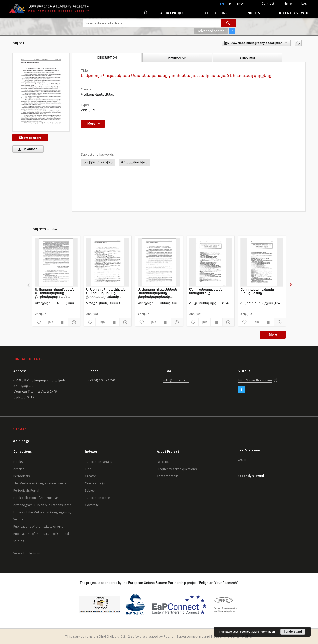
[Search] (228, 23)
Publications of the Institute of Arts (38, 527)
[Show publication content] (62, 322)
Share (288, 4)
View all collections (27, 553)
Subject (90, 491)
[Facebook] (242, 390)
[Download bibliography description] (50, 322)
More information (264, 632)
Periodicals (21, 476)
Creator (91, 476)
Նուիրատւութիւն (98, 162)
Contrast (268, 4)
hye (230, 4)
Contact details (168, 476)
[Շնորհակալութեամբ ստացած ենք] (210, 262)
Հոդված (88, 110)
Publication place (97, 498)
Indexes (253, 13)
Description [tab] (107, 58)
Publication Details (98, 462)
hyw (240, 4)
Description (165, 462)
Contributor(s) (95, 483)
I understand (293, 632)
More (273, 334)
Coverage (92, 505)
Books (18, 462)
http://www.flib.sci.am (255, 380)
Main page (21, 441)
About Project (173, 13)
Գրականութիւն (134, 162)
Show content (30, 138)
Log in (242, 459)
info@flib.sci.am (176, 380)
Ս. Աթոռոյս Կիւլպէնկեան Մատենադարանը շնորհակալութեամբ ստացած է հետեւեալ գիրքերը (157, 293)
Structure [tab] (247, 58)
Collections (216, 13)
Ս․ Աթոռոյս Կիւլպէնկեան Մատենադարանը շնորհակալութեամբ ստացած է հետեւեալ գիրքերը (55, 293)
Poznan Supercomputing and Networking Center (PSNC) (208, 636)
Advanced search (211, 31)
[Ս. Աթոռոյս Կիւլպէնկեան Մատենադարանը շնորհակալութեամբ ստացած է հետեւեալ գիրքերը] (159, 262)
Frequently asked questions (177, 469)
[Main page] (145, 13)
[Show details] (73, 322)
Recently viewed (294, 13)
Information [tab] (177, 58)
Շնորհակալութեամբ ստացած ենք (206, 291)
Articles (19, 469)
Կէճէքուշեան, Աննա (98, 95)
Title (88, 469)
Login (305, 4)
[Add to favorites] (298, 43)
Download (26, 149)
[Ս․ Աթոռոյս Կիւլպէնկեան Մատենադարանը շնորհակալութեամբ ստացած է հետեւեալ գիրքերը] (56, 262)
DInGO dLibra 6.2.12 (115, 636)
